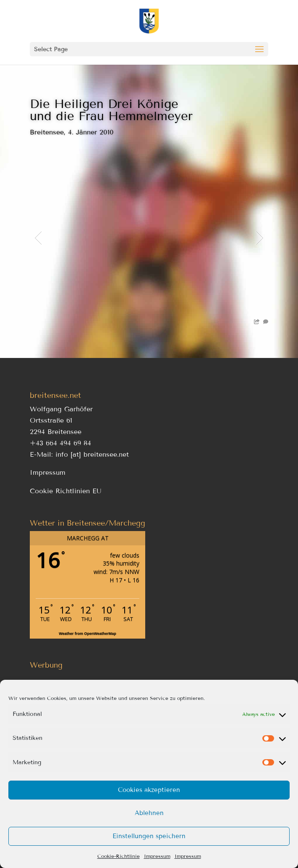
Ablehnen (149, 813)
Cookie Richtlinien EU (66, 491)
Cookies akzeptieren (149, 790)
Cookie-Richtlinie (119, 856)
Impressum (157, 856)
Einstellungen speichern (149, 836)
